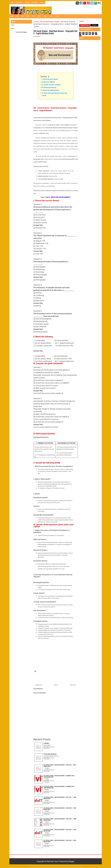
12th (18, 16)
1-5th (58, 16)
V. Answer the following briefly (50, 90)
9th (34, 16)
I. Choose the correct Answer (50, 79)
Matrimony (35, 3)
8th (40, 16)
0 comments (37, 36)
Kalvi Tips (54, 861)
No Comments (47, 748)
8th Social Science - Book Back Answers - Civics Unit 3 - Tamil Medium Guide (60, 841)
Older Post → (73, 685)
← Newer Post (38, 685)
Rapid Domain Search (77, 866)
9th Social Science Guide (50, 22)
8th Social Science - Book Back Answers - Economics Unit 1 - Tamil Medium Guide (59, 787)
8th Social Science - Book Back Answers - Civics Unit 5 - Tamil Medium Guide (60, 819)
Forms (27, 3)
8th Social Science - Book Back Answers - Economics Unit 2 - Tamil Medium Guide (60, 776)
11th (23, 16)
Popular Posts (85, 25)
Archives (94, 25)
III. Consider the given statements (52, 85)
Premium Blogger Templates (64, 866)
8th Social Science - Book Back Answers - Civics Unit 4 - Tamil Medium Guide (60, 830)
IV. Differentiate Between (49, 87)
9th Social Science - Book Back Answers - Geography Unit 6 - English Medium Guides (55, 32)
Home (12, 3)
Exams (43, 2)
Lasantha (53, 866)
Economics (46, 743)
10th (28, 16)
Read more (52, 747)
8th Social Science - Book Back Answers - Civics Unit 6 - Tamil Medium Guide (60, 809)
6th (52, 16)
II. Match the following (48, 82)
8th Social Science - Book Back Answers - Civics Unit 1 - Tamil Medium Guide (60, 766)
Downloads (20, 2)
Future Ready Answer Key (50, 754)
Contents (44, 76)
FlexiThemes (37, 866)
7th (46, 16)
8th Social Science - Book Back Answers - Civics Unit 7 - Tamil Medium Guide (60, 798)
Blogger (25, 32)
